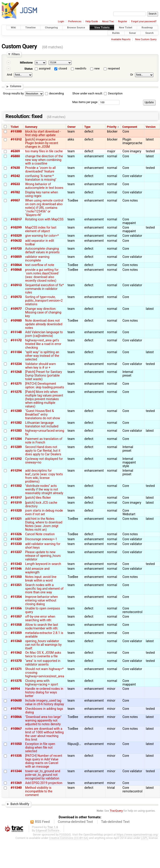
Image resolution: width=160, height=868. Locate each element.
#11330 (16, 544)
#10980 (16, 321)
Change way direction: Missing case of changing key (43, 312)
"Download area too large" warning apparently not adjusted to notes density (43, 720)
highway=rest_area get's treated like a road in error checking (43, 344)
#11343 (16, 564)
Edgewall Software (47, 830)
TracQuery (116, 811)
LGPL (145, 838)
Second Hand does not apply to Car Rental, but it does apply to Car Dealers (43, 451)
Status (29, 69)
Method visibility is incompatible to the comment (39, 791)
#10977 (16, 309)
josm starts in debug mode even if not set (44, 512)
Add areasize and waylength (37, 570)
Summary (31, 127)
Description (113, 93)
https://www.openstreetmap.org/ (137, 835)
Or (132, 75)
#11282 (16, 423)
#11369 (16, 783)
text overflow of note (40, 265)
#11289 (16, 447)
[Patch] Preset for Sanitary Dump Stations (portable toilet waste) (43, 375)
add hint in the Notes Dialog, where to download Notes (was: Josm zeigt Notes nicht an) (44, 524)
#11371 (16, 669)
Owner (71, 127)
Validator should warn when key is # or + (40, 366)
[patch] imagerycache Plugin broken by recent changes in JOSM (41, 143)
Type (87, 127)
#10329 (16, 236)
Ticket (14, 127)
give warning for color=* (42, 236)
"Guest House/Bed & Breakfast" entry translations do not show (42, 414)
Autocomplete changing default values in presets (42, 250)
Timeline (30, 28)
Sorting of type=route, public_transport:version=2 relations (44, 301)
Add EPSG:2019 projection (44, 783)
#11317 (16, 498)
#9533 (15, 184)
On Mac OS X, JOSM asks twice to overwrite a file (43, 654)
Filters (16, 54)
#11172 (16, 340)
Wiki (14, 28)
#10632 (16, 241)
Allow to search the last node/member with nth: (41, 626)
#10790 (16, 709)
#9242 (15, 176)
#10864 (16, 265)
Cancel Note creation (40, 534)
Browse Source (76, 28)
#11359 (16, 633)
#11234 (16, 364)
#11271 (16, 384)
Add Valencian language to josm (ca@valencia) (44, 334)
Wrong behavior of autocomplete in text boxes (44, 186)
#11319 (16, 503)
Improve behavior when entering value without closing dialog (41, 600)
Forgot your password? (144, 21)
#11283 (16, 431)
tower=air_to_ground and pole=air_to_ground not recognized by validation (42, 775)
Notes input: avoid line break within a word (41, 579)
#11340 (16, 788)
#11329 (16, 539)
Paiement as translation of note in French (44, 441)
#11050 (16, 744)
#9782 (15, 192)
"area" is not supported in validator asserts (43, 663)
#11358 (16, 625)
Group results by (13, 93)
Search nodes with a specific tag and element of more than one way (44, 589)
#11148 (16, 332)
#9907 (15, 200)
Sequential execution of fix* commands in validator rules (44, 289)
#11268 (16, 372)
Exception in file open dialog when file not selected (40, 747)
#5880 (15, 156)
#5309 (15, 151)
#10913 (16, 285)
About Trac (108, 21)
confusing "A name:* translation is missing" (41, 178)
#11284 (16, 439)
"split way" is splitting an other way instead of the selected (42, 356)
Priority (112, 127)
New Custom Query (146, 39)
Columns (16, 86)
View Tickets (102, 28)
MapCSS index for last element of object (41, 229)
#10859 (16, 257)
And (9, 75)
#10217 (16, 219)
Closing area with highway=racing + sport (41, 683)
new (97, 68)
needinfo (81, 68)
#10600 (16, 700)
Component (130, 127)
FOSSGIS (65, 835)
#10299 (16, 227)
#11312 (16, 139)
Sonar (133, 33)
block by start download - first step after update (43, 133)
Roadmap (147, 28)
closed (63, 68)
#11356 (16, 608)
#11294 (16, 471)
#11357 (16, 616)
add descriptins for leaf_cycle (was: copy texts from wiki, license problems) (44, 476)
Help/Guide (92, 21)
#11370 (16, 661)
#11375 (16, 681)
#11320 (16, 510)
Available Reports (121, 39)
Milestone (26, 63)
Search (149, 33)
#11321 (16, 519)
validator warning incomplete (37, 259)
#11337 (16, 552)
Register (122, 21)
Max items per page (85, 102)
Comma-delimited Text (75, 822)
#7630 (15, 168)
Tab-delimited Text (115, 822)
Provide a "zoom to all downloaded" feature (40, 170)
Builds (116, 33)
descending (56, 93)
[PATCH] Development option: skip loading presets (44, 385)
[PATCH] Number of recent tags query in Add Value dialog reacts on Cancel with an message (44, 761)
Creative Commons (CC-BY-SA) (69, 838)
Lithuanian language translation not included (42, 424)
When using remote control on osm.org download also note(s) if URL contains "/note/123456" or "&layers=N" (44, 208)
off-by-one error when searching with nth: (40, 618)
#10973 (16, 297)
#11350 (16, 577)
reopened (114, 68)
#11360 (16, 641)
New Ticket (126, 28)
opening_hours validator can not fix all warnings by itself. (43, 645)
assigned (45, 68)
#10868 (16, 270)
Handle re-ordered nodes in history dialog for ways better (44, 692)
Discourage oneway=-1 (41, 539)
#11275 (16, 392)
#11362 (16, 653)
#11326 (16, 534)
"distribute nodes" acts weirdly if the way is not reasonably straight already (44, 489)
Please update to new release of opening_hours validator (43, 556)
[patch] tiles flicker (38, 498)
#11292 (16, 459)
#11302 (16, 486)
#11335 (16, 756)
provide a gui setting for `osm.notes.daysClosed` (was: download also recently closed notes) (42, 275)
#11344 (16, 771)
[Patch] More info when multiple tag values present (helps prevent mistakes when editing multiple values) (44, 399)
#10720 (16, 249)
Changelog (51, 28)
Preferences (75, 21)
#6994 (15, 689)
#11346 (16, 569)
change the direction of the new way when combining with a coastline (44, 160)
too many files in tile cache (44, 151)
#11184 (16, 352)
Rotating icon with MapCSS (44, 219)
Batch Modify (20, 804)
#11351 (16, 585)
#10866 (16, 717)
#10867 (16, 729)
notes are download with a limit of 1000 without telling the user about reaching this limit (44, 734)
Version (151, 127)
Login (61, 21)
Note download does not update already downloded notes (44, 324)
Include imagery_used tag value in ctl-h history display (44, 702)
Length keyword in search (43, 564)
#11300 (16, 131)
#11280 (16, 411)
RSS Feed (42, 822)
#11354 (16, 597)
